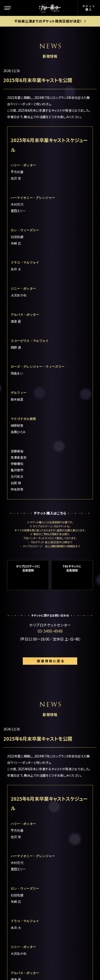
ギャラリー (21, 873)
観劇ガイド (21, 893)
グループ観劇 (71, 833)
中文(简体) (69, 885)
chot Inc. (67, 969)
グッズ (17, 883)
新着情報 (20, 830)
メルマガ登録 (71, 866)
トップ (17, 783)
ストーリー (21, 807)
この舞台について (26, 795)
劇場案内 (67, 783)
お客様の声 (69, 846)
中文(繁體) (69, 894)
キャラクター (23, 819)
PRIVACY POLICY (50, 960)
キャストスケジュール (27, 860)
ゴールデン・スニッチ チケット (75, 811)
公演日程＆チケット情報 (75, 796)
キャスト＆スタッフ (27, 846)
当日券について (72, 823)
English (66, 875)
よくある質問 (70, 856)
